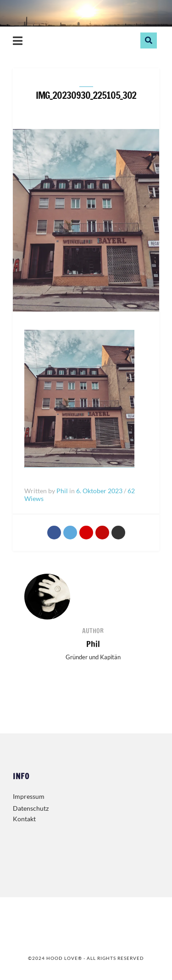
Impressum (29, 796)
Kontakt (24, 819)
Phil (93, 644)
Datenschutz (31, 808)
